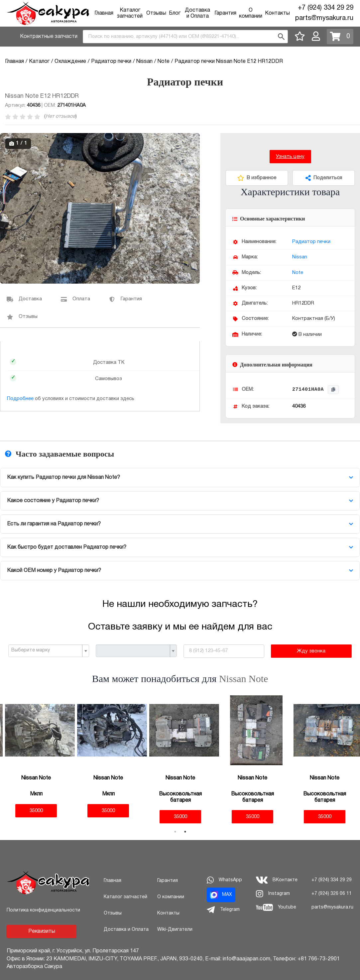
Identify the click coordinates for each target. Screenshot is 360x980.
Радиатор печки (311, 242)
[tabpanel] (36, 756)
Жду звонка (311, 651)
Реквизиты (42, 931)
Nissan (300, 257)
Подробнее (20, 399)
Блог (175, 13)
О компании (171, 897)
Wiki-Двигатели (175, 930)
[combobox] (185, 37)
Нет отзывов (60, 116)
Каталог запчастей (125, 897)
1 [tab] (175, 832)
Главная (104, 13)
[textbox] (46, 650)
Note (298, 273)
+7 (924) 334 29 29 (326, 8)
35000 (36, 811)
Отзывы (156, 13)
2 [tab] (185, 832)
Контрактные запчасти (49, 37)
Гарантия (225, 13)
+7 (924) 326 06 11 (332, 894)
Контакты (277, 13)
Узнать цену (290, 157)
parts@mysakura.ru (324, 18)
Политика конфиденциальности (43, 910)
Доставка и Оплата (126, 930)
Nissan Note (243, 679)
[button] (194, 139)
